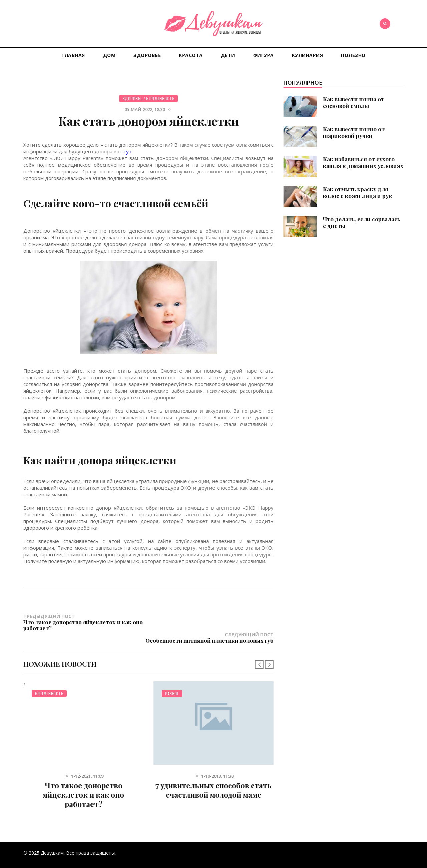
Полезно (353, 55)
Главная (73, 55)
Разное (172, 681)
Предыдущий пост (86, 622)
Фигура (264, 55)
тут (127, 151)
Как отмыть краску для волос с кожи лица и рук (357, 192)
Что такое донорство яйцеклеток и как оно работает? (84, 782)
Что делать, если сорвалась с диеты (362, 222)
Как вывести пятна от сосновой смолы (354, 102)
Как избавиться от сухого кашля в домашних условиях (363, 162)
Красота (191, 55)
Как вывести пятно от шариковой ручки (354, 132)
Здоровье (147, 55)
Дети (228, 55)
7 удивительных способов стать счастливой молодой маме (213, 778)
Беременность (160, 98)
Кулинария (308, 55)
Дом (109, 55)
